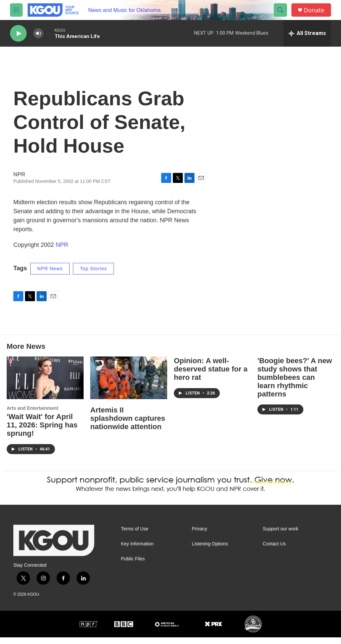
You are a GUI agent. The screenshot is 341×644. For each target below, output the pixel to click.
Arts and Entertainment (32, 415)
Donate (314, 10)
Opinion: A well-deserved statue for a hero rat (211, 376)
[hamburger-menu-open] (16, 10)
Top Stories (93, 275)
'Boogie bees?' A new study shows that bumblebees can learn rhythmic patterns (295, 384)
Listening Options (210, 551)
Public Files (133, 566)
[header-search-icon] (280, 10)
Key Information (137, 551)
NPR (62, 252)
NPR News (50, 275)
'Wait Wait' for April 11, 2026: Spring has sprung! (42, 432)
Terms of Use (135, 536)
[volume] (38, 33)
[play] (18, 33)
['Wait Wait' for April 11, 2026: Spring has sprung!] (45, 385)
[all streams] (307, 33)
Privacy (199, 536)
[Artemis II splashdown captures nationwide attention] (129, 385)
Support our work (281, 536)
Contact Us (274, 551)
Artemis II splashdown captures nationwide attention (128, 425)
